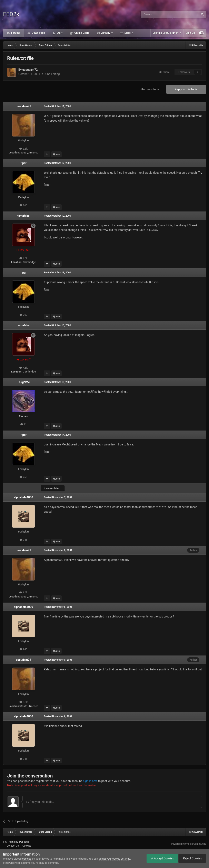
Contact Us (13, 846)
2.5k (24, 149)
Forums (15, 33)
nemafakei (23, 216)
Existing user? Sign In (167, 33)
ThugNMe (23, 382)
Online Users (82, 33)
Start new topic (150, 89)
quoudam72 (30, 70)
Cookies (27, 846)
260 (23, 205)
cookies (27, 859)
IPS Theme (9, 842)
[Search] (160, 14)
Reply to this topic (186, 89)
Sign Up (190, 33)
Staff (59, 33)
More (127, 33)
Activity (106, 33)
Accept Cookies (161, 858)
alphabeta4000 (23, 497)
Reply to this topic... (40, 802)
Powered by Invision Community (188, 844)
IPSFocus (24, 842)
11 (24, 424)
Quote (56, 154)
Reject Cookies (192, 858)
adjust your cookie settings (114, 859)
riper (23, 163)
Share (164, 72)
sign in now (90, 781)
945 (23, 540)
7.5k (24, 258)
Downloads (38, 33)
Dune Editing (52, 74)
